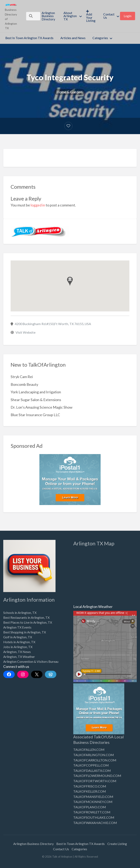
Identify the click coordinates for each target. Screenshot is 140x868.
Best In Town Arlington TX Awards (29, 38)
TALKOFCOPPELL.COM (91, 765)
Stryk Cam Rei (22, 377)
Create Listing (117, 844)
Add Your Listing (91, 16)
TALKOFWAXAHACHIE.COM (95, 823)
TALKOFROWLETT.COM (92, 812)
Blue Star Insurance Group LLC (35, 415)
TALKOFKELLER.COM (90, 791)
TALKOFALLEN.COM (89, 749)
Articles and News (73, 38)
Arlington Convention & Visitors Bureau (31, 661)
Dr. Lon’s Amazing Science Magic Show (42, 407)
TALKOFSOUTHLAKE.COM (94, 817)
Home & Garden (69, 92)
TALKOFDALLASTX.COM (92, 770)
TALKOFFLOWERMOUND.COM (97, 776)
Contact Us (109, 16)
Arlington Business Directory (48, 16)
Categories (100, 38)
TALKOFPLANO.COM (90, 807)
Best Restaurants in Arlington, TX (26, 617)
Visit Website (26, 332)
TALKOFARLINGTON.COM (94, 755)
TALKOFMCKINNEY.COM (93, 802)
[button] (70, 281)
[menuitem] (49, 16)
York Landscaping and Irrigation (36, 392)
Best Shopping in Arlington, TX (25, 632)
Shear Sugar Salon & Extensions (36, 400)
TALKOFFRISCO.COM (90, 786)
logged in (38, 205)
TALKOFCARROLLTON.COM (95, 760)
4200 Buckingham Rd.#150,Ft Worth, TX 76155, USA (53, 324)
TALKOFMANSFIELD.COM (93, 797)
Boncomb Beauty (24, 384)
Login (128, 16)
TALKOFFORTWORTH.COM (95, 781)
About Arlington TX (70, 16)
